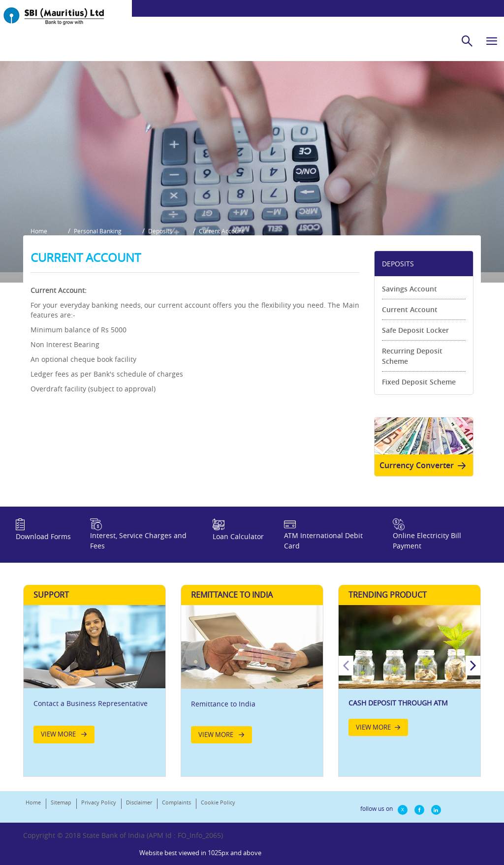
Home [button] (39, 239)
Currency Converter (425, 474)
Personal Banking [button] (98, 239)
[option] (409, 685)
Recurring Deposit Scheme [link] (412, 364)
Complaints (176, 813)
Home (33, 813)
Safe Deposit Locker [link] (415, 338)
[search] (467, 41)
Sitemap (61, 813)
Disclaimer (139, 813)
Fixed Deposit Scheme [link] (419, 390)
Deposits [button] (161, 239)
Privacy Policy (99, 813)
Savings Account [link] (409, 297)
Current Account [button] (223, 239)
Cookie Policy (218, 813)
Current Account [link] (410, 317)
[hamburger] (492, 41)
